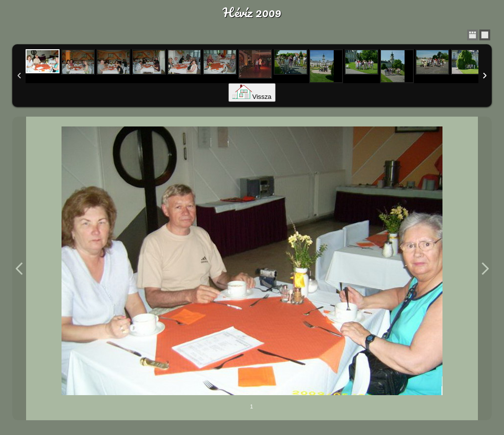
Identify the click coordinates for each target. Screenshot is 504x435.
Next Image (485, 268)
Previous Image (19, 268)
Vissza (252, 97)
